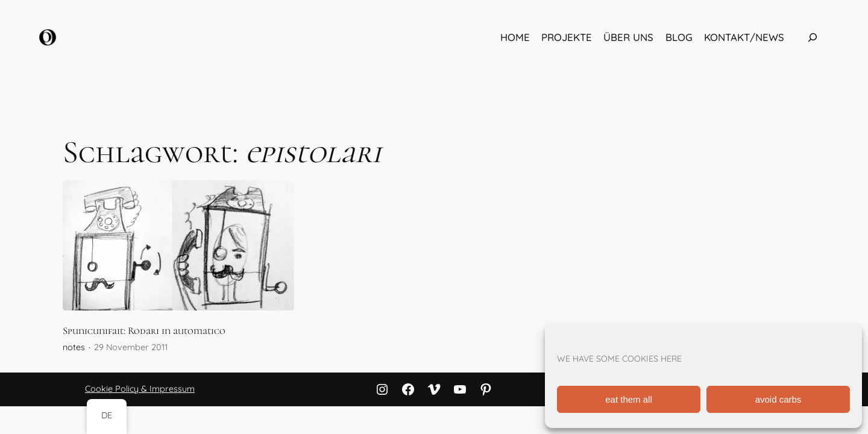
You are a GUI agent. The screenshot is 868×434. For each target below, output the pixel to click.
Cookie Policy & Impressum (140, 389)
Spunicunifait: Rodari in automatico (144, 331)
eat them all (629, 399)
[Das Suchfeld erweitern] (813, 37)
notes (74, 347)
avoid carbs (778, 399)
